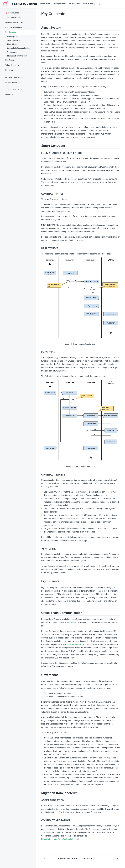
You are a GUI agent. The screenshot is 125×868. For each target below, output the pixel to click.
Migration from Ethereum (17, 56)
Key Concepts (11, 32)
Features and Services (14, 22)
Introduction (45, 4)
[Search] (110, 4)
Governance (12, 52)
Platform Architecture (14, 27)
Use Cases (10, 60)
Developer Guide (59, 4)
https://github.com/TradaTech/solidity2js (60, 839)
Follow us (9, 95)
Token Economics (12, 65)
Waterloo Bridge (75, 644)
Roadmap (9, 70)
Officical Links (74, 4)
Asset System (13, 37)
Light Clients (12, 44)
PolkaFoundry (89, 4)
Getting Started (11, 82)
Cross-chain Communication (18, 48)
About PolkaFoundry (13, 18)
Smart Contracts (14, 40)
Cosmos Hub (70, 623)
